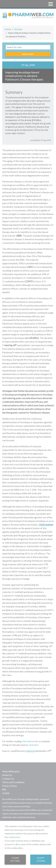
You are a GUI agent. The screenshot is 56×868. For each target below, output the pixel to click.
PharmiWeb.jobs (11, 771)
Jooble (6, 793)
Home (8, 29)
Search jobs (28, 54)
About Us (7, 775)
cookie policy (14, 837)
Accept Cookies (41, 859)
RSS (4, 789)
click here (27, 741)
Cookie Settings (15, 859)
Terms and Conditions (13, 782)
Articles (18, 29)
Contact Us (8, 779)
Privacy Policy (10, 786)
